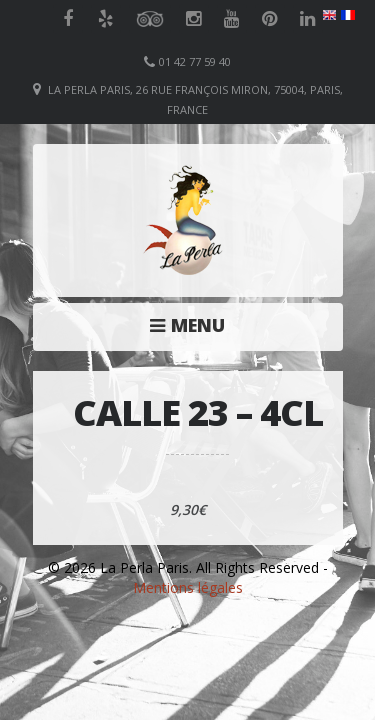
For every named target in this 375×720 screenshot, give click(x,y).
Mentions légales (188, 587)
